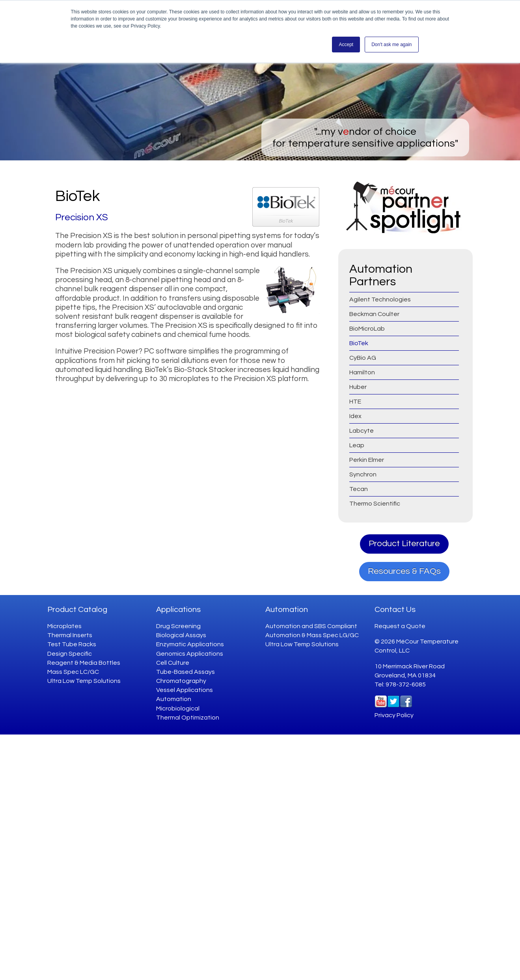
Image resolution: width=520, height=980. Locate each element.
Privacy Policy (394, 715)
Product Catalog (77, 610)
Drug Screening (178, 626)
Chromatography (181, 681)
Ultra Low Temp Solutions (84, 681)
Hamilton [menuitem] (362, 372)
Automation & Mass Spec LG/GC (312, 635)
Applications (178, 610)
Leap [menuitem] (357, 445)
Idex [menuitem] (355, 416)
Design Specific (70, 654)
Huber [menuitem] (358, 387)
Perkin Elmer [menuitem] (367, 460)
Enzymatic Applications (190, 644)
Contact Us (395, 610)
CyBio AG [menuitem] (363, 358)
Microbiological (178, 709)
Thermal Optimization (188, 718)
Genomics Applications (190, 654)
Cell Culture (173, 663)
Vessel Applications (185, 690)
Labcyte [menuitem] (362, 431)
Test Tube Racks (72, 644)
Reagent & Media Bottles (84, 663)
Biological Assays (181, 635)
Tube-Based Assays (185, 672)
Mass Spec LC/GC (73, 672)
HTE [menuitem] (355, 402)
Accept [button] (346, 45)
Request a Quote (400, 626)
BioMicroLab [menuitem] (367, 329)
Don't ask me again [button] (391, 45)
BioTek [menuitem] (359, 343)
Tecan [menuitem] (359, 489)
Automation (174, 699)
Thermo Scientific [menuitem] (375, 504)
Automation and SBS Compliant (311, 626)
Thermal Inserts (70, 635)
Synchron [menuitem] (363, 474)
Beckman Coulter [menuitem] (374, 314)
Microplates (64, 626)
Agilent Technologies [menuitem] (380, 299)
